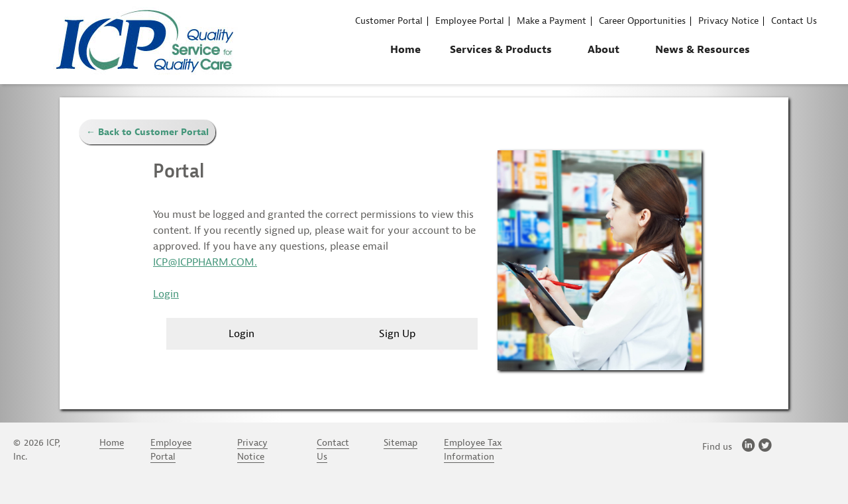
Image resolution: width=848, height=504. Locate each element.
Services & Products (501, 50)
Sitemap (400, 443)
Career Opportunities (642, 21)
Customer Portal (389, 21)
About (604, 50)
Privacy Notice (728, 21)
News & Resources (703, 50)
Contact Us (794, 21)
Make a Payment (552, 21)
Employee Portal (470, 21)
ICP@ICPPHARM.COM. (205, 262)
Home (405, 50)
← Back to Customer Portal (147, 132)
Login (166, 294)
